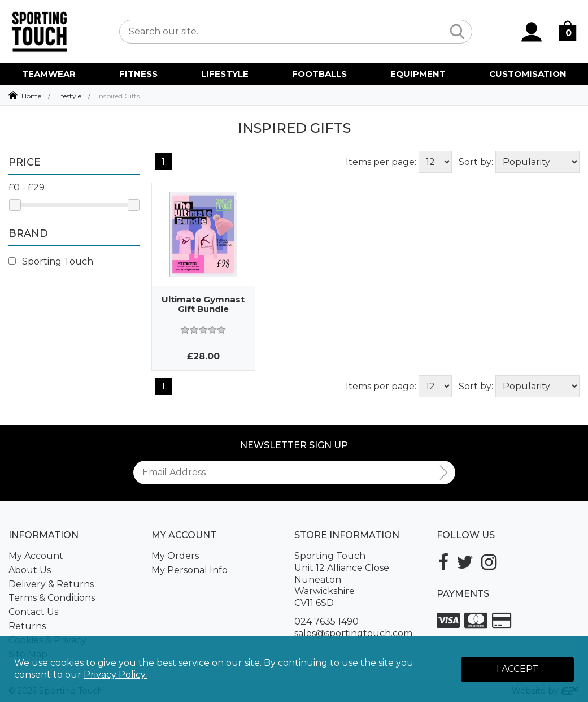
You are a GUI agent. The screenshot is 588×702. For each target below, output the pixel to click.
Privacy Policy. (115, 675)
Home (31, 96)
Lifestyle (68, 96)
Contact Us (33, 612)
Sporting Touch (51, 261)
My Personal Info (190, 570)
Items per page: (381, 162)
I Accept (517, 669)
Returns (27, 626)
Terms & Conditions (52, 598)
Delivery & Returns (51, 584)
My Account (36, 556)
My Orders (175, 556)
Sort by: (476, 162)
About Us (30, 570)
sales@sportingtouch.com (353, 633)
